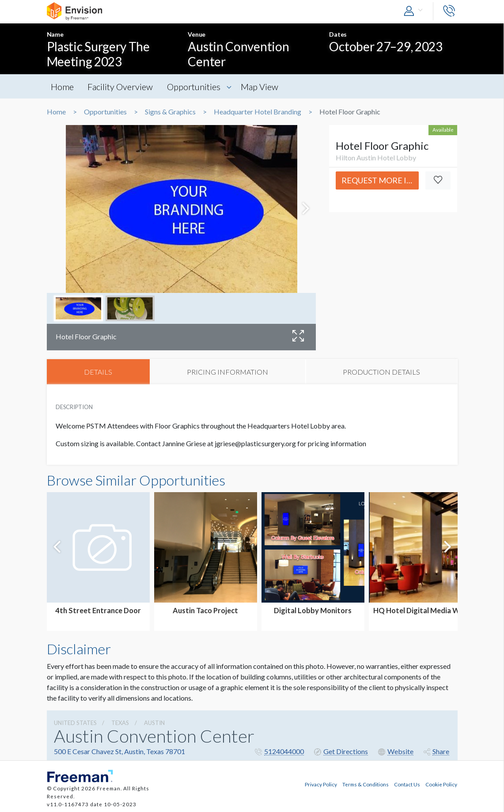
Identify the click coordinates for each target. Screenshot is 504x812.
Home (63, 87)
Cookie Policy (441, 784)
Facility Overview (121, 87)
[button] (415, 11)
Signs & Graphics (170, 112)
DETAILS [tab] (98, 372)
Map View (262, 87)
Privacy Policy (321, 784)
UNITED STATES (75, 723)
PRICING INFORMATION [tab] (227, 372)
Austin (154, 723)
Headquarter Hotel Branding (258, 112)
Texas (120, 723)
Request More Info (380, 180)
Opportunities (195, 87)
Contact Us (407, 784)
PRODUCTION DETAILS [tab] (381, 372)
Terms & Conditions (366, 784)
